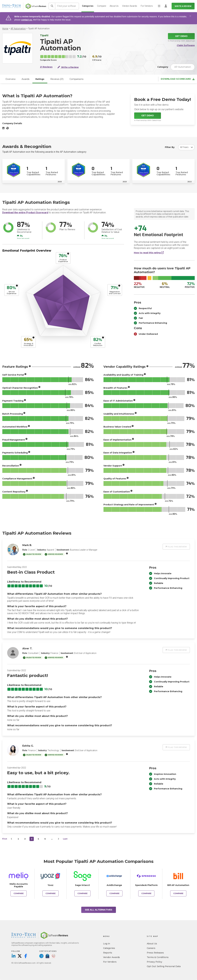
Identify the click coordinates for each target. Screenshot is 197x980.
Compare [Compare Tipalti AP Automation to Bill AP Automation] (178, 893)
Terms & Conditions (158, 957)
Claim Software (186, 45)
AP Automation (18, 29)
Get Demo (181, 36)
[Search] (52, 6)
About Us (114, 6)
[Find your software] (67, 6)
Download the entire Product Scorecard (25, 213)
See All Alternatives (99, 910)
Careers (151, 948)
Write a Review (183, 6)
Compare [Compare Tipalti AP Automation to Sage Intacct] (82, 893)
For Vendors (147, 6)
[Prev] (12, 839)
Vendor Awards (130, 6)
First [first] (5, 839)
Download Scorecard (178, 79)
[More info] (68, 254)
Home (5, 29)
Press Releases (155, 953)
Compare (102, 6)
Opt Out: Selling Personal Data (164, 966)
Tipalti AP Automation (39, 29)
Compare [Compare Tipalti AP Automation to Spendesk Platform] (146, 893)
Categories (88, 6)
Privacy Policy (154, 962)
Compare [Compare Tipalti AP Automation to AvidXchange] (114, 893)
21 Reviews (46, 67)
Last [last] (65, 839)
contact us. (27, 20)
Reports (108, 953)
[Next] (58, 839)
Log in (107, 944)
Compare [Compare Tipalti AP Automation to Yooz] (51, 893)
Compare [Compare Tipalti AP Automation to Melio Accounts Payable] (19, 893)
